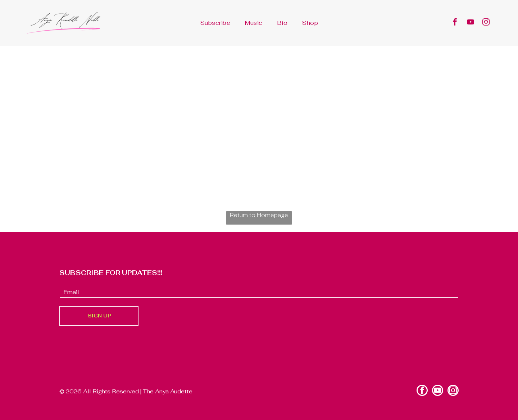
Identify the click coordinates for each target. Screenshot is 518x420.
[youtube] (471, 23)
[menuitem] (215, 23)
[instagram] (486, 23)
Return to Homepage (259, 215)
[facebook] (455, 23)
